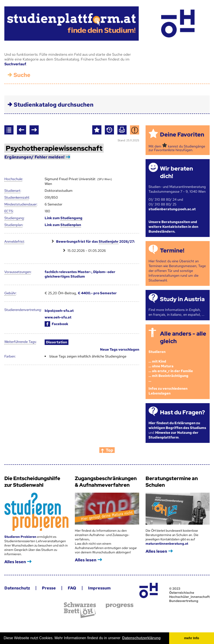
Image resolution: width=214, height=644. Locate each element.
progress (120, 606)
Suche (22, 75)
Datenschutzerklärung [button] (141, 638)
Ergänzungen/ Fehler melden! (34, 157)
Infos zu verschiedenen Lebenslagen (168, 391)
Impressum (99, 588)
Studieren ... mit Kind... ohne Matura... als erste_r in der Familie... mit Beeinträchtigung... (171, 366)
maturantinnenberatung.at (167, 544)
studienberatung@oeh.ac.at (172, 209)
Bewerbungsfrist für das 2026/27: (95, 242)
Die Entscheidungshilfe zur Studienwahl (32, 482)
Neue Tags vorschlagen (120, 350)
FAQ (72, 588)
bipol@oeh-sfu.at (59, 311)
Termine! (172, 251)
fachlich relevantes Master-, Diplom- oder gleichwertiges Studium (80, 274)
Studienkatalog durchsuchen (54, 105)
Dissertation (57, 342)
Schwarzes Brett (80, 610)
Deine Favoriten (182, 135)
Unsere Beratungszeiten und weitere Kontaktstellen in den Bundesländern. (173, 227)
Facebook (56, 324)
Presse (49, 588)
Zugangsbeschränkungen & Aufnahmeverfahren (106, 482)
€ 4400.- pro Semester (97, 293)
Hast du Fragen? (182, 412)
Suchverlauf (15, 64)
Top (110, 450)
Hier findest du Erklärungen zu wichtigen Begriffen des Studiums (177, 425)
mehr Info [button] (192, 638)
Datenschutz (17, 588)
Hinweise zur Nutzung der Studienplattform (173, 435)
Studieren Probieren (21, 537)
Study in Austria (182, 299)
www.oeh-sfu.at (58, 317)
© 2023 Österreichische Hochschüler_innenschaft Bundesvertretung (189, 595)
